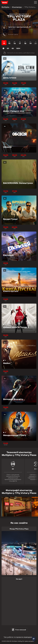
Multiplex (5, 7)
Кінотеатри (17, 7)
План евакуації (19, 630)
